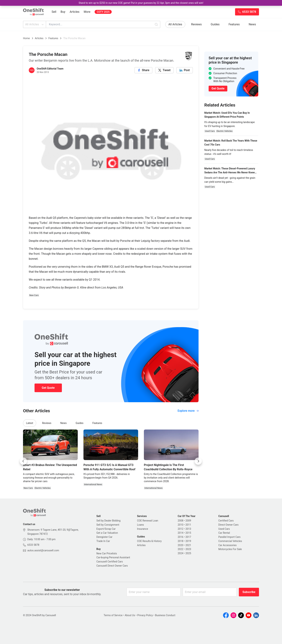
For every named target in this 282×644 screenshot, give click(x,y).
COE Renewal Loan (148, 521)
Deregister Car (104, 537)
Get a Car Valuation (107, 533)
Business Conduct (165, 615)
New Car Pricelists (107, 553)
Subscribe (249, 592)
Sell (54, 12)
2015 (188, 533)
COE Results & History (149, 541)
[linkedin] (185, 70)
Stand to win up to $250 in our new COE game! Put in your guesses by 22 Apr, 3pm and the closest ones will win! (141, 3)
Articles (74, 12)
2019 (188, 541)
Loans (140, 525)
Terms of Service (113, 615)
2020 (180, 545)
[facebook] (144, 70)
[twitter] (164, 70)
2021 (188, 545)
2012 (180, 529)
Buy (63, 12)
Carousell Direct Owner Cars (112, 566)
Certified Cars (226, 521)
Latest (30, 423)
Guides (215, 24)
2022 (180, 549)
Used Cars (224, 529)
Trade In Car (103, 541)
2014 (180, 533)
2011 (188, 525)
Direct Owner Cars (228, 525)
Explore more (188, 411)
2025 (188, 553)
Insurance (143, 529)
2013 (188, 529)
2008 (180, 521)
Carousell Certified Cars (110, 562)
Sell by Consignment (108, 525)
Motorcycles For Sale (230, 549)
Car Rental (224, 533)
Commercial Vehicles (230, 541)
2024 (180, 553)
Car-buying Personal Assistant (113, 557)
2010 (180, 525)
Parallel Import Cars (229, 537)
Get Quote (48, 388)
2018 (180, 541)
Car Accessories (227, 545)
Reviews (196, 24)
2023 (188, 549)
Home (26, 38)
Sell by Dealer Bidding (108, 521)
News (252, 24)
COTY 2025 (103, 12)
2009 (188, 521)
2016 (180, 537)
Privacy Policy (145, 615)
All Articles (35, 24)
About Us (130, 615)
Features (234, 24)
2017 (188, 537)
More (87, 12)
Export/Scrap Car (106, 529)
